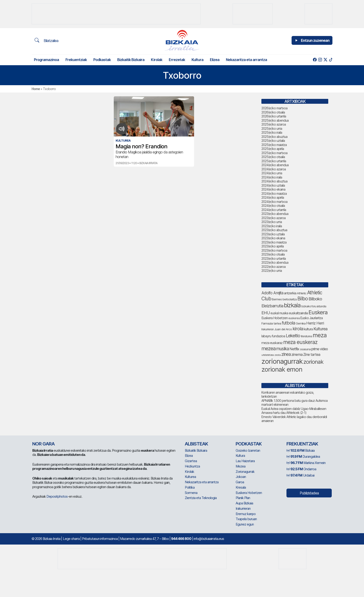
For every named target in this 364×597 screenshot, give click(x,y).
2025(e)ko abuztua (274, 137)
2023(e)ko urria (272, 222)
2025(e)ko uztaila (273, 141)
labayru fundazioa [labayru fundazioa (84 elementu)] (273, 336)
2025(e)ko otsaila (273, 157)
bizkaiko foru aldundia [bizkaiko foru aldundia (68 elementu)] (314, 306)
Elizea (215, 60)
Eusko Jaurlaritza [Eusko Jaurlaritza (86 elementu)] (312, 318)
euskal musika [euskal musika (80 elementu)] (279, 313)
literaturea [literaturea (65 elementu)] (306, 336)
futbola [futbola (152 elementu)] (288, 323)
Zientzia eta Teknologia (201, 498)
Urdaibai (300, 475)
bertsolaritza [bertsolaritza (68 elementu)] (290, 299)
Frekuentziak (76, 60)
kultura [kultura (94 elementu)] (308, 329)
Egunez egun (245, 524)
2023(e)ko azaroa (273, 218)
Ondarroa (301, 469)
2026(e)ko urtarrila (274, 116)
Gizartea (191, 461)
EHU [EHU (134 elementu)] (266, 313)
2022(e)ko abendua (275, 262)
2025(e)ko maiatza (274, 145)
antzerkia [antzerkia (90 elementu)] (290, 293)
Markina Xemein (306, 463)
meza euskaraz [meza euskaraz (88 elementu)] (272, 343)
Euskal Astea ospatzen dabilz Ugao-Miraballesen (294, 409)
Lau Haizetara (245, 461)
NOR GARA (43, 444)
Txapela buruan (246, 519)
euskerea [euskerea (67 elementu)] (294, 318)
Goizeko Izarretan (248, 450)
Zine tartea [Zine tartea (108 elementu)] (312, 354)
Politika (190, 487)
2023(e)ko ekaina (273, 238)
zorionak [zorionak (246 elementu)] (313, 362)
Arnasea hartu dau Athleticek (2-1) (284, 413)
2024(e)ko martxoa (274, 202)
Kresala (241, 487)
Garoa (240, 482)
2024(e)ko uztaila (273, 185)
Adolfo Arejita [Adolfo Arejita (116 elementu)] (272, 293)
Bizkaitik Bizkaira (131, 60)
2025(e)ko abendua (275, 120)
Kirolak (157, 60)
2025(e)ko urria (272, 128)
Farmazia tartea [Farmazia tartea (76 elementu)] (271, 323)
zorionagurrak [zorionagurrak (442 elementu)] (282, 361)
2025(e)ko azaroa (274, 124)
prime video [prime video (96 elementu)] (320, 349)
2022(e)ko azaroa (273, 267)
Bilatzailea (46, 40)
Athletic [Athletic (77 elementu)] (302, 293)
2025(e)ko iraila (272, 132)
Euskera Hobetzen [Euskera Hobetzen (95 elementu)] (275, 318)
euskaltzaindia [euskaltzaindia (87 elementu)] (298, 313)
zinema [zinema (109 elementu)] (297, 354)
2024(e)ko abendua (275, 165)
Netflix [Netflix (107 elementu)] (294, 349)
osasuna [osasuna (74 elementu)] (305, 349)
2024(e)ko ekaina (273, 189)
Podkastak (102, 60)
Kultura (197, 60)
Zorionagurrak (245, 472)
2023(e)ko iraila (272, 226)
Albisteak (196, 444)
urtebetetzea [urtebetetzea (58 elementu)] (268, 355)
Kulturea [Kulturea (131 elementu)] (320, 329)
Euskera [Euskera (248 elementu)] (318, 312)
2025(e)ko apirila (273, 149)
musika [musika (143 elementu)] (283, 349)
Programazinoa (46, 60)
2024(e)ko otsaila (273, 206)
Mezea (240, 466)
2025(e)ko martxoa (274, 153)
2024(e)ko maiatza (274, 193)
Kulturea (190, 477)
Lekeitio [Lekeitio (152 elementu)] (293, 336)
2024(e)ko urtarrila (274, 210)
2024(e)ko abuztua (274, 181)
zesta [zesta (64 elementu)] (278, 355)
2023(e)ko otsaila (273, 254)
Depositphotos (57, 496)
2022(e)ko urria (272, 271)
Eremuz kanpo (246, 514)
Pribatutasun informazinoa (100, 539)
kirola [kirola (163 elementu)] (298, 329)
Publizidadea (309, 493)
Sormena (191, 493)
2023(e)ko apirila (273, 246)
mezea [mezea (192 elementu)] (268, 348)
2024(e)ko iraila (272, 177)
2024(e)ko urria (272, 173)
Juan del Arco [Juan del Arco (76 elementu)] (283, 329)
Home (36, 89)
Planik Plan (243, 498)
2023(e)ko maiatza (274, 242)
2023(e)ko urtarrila (274, 258)
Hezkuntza (192, 466)
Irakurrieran (243, 508)
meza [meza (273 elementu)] (320, 335)
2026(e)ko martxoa (274, 108)
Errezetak (177, 60)
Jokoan (241, 477)
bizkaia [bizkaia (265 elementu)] (292, 305)
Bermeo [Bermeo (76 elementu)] (277, 299)
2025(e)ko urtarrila (274, 161)
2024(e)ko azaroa (274, 169)
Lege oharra (71, 539)
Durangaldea (303, 456)
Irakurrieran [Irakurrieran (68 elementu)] (268, 329)
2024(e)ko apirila (273, 197)
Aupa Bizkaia (244, 503)
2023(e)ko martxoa (274, 250)
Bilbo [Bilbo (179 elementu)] (303, 299)
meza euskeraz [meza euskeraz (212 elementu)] (300, 342)
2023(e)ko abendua (275, 214)
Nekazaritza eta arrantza (246, 60)
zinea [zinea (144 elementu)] (286, 354)
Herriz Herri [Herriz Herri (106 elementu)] (315, 323)
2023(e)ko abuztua (274, 230)
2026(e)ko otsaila (273, 112)
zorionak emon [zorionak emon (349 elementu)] (282, 369)
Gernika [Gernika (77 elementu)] (301, 323)
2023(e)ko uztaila (273, 234)
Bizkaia (301, 450)
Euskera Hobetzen (249, 493)
